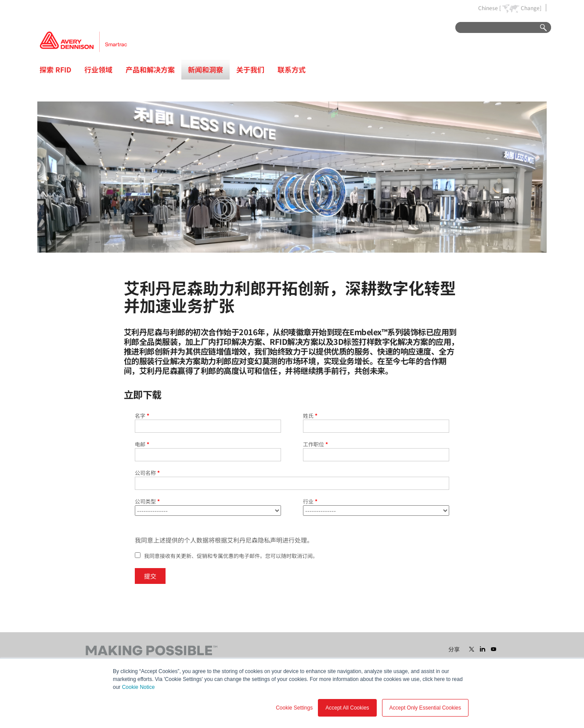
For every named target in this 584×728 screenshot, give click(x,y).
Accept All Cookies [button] (347, 708)
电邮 (142, 444)
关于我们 (250, 69)
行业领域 (98, 69)
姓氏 (310, 415)
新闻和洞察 (205, 69)
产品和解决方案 (150, 69)
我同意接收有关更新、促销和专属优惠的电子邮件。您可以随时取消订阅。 (231, 556)
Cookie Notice (139, 687)
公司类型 (147, 501)
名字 (142, 415)
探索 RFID (55, 69)
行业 (310, 501)
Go (539, 28)
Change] (531, 8)
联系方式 (292, 69)
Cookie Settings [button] (294, 708)
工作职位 (315, 444)
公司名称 (147, 473)
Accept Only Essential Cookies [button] (425, 708)
